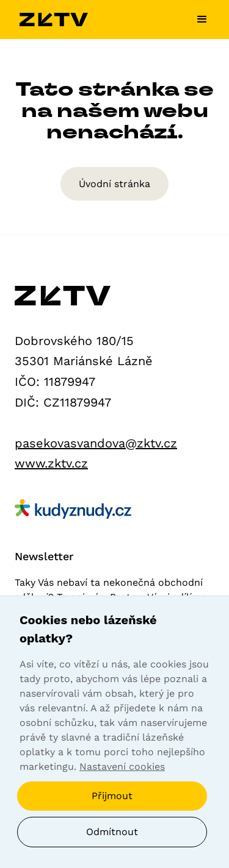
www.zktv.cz (51, 463)
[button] (197, 20)
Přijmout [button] (112, 796)
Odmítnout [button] (112, 832)
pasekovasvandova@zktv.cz (96, 443)
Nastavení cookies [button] (122, 767)
